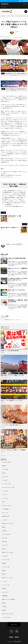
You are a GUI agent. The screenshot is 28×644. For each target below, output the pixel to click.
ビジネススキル (5, 534)
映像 (3, 570)
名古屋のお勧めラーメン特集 (15, 216)
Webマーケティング (6, 578)
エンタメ (4, 545)
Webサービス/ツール (7, 524)
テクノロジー (5, 560)
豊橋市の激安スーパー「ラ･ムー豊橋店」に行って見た (12, 376)
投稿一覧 (19, 244)
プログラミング (5, 505)
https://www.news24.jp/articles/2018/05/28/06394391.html (14, 165)
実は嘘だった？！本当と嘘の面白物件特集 (10, 351)
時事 (9, 36)
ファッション (5, 585)
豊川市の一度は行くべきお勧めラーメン (10, 227)
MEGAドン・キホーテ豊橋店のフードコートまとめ (12, 401)
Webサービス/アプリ (7, 614)
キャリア (4, 495)
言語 (3, 603)
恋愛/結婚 (4, 596)
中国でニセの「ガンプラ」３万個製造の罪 (18, 268)
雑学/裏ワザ (5, 516)
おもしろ (4, 592)
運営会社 (17, 637)
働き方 (4, 542)
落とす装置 (16, 37)
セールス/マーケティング (8, 487)
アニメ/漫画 (5, 509)
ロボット (4, 513)
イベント (4, 498)
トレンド (4, 491)
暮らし (3, 352)
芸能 (3, 563)
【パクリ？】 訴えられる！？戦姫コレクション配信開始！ (13, 450)
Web (3, 588)
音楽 (3, 549)
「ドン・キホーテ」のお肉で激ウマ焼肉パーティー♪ (12, 425)
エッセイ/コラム (6, 617)
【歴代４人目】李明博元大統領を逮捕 (17, 258)
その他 (4, 531)
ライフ (3, 377)
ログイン (13, 320)
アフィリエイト (5, 484)
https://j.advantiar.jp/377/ (6, 177)
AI (3, 502)
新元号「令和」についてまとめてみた (17, 290)
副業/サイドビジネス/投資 (8, 599)
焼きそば (7, 37)
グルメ (10, 377)
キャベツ (11, 37)
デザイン (4, 477)
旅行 (3, 574)
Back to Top (14, 625)
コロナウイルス (5, 462)
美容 (3, 610)
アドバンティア (18, 641)
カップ (3, 37)
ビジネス (4, 469)
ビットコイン (5, 567)
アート (4, 581)
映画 (3, 527)
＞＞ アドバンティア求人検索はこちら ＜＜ (14, 206)
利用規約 (11, 637)
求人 (3, 473)
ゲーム (3, 452)
